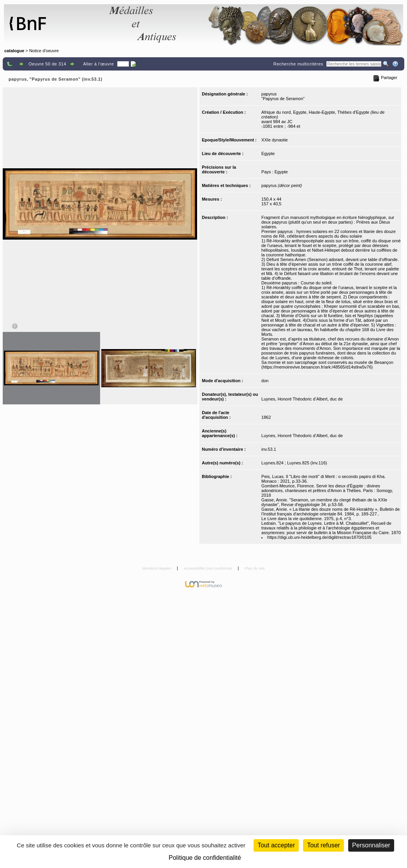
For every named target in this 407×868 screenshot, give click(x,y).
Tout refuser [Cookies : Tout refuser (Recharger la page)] (323, 845)
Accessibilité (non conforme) (209, 568)
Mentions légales (157, 568)
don (265, 381)
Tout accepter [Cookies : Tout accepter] (276, 845)
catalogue (14, 51)
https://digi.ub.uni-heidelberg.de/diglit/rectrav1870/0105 (319, 537)
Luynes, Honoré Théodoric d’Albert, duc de (302, 399)
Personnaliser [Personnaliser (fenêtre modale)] (371, 845)
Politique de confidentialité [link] (205, 858)
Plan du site (255, 568)
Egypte (268, 153)
